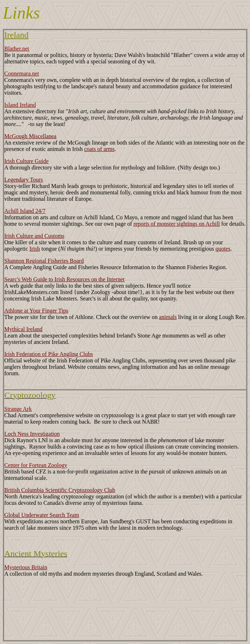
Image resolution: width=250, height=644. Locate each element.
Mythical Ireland (23, 329)
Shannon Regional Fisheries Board (44, 261)
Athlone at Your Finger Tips (36, 311)
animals (168, 317)
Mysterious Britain (26, 567)
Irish (35, 249)
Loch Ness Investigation (32, 434)
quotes (223, 249)
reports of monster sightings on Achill (177, 224)
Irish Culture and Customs (34, 236)
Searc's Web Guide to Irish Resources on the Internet (64, 279)
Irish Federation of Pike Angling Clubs (49, 354)
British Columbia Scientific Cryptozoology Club (60, 490)
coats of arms (99, 149)
